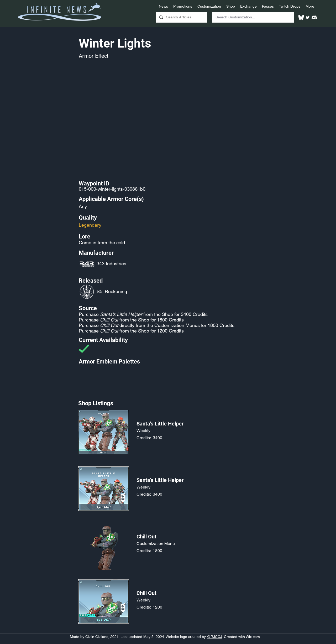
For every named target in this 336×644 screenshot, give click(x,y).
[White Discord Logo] (314, 17)
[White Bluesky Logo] (301, 17)
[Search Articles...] (181, 17)
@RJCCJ (214, 637)
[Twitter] (308, 17)
